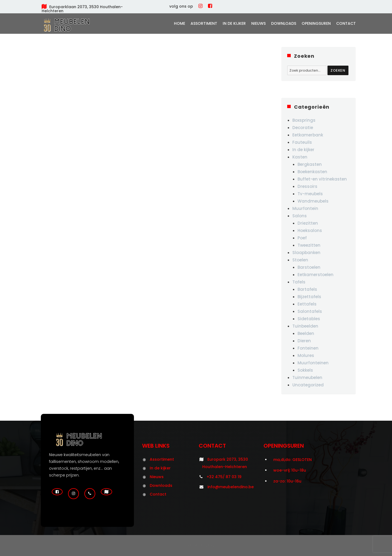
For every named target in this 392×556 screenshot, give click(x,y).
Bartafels (307, 289)
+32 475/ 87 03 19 (224, 477)
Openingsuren (316, 23)
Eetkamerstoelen (316, 275)
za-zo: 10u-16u (287, 481)
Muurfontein (305, 208)
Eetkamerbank (308, 135)
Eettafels (307, 304)
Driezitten (308, 223)
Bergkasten (310, 164)
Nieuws (258, 23)
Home (180, 23)
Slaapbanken (306, 253)
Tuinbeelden (305, 326)
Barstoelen (309, 267)
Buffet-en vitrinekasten (322, 179)
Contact (346, 23)
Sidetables (309, 319)
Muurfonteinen (313, 363)
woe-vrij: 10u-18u (290, 470)
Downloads (284, 23)
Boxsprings (304, 120)
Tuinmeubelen (307, 378)
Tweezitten (309, 245)
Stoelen (300, 260)
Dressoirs (307, 186)
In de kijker (234, 23)
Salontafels (310, 311)
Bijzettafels (309, 297)
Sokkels (305, 370)
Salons (300, 216)
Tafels (299, 282)
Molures (306, 355)
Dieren (304, 341)
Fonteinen (308, 348)
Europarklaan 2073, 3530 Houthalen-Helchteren (82, 9)
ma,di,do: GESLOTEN (293, 460)
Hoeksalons (310, 230)
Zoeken (338, 70)
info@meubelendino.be (231, 487)
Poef (302, 238)
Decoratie (303, 128)
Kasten (300, 157)
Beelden (306, 333)
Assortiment (204, 23)
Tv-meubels (310, 194)
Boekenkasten (312, 172)
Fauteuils (302, 142)
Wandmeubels (313, 201)
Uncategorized (308, 385)
